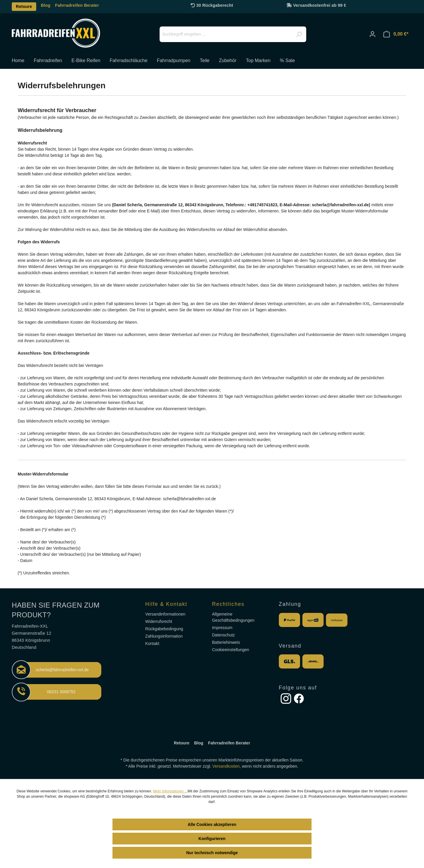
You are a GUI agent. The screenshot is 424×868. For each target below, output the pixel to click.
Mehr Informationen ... (170, 791)
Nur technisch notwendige (212, 853)
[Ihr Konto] (372, 34)
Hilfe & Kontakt (166, 604)
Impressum (222, 628)
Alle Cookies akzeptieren (212, 824)
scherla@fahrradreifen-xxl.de (62, 670)
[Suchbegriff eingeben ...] (233, 34)
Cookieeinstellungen (231, 650)
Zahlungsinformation (164, 636)
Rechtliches (228, 604)
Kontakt (152, 643)
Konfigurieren (212, 839)
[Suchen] (299, 34)
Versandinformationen (165, 614)
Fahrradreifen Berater (77, 5)
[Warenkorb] (396, 34)
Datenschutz (223, 635)
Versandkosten (226, 766)
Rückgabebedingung (164, 629)
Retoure (24, 6)
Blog (46, 5)
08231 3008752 (61, 692)
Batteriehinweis (226, 642)
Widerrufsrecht (159, 621)
